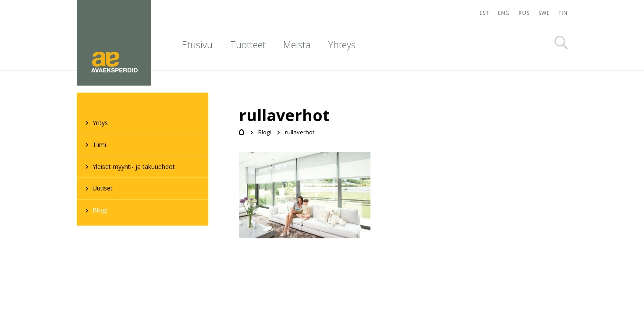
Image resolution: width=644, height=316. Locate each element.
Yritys (100, 123)
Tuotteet (248, 44)
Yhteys (342, 44)
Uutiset (103, 188)
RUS (524, 13)
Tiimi (99, 145)
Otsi (561, 43)
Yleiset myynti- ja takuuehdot (134, 167)
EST (484, 13)
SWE (544, 13)
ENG (504, 13)
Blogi (100, 210)
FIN (563, 13)
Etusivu (197, 44)
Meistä (297, 44)
